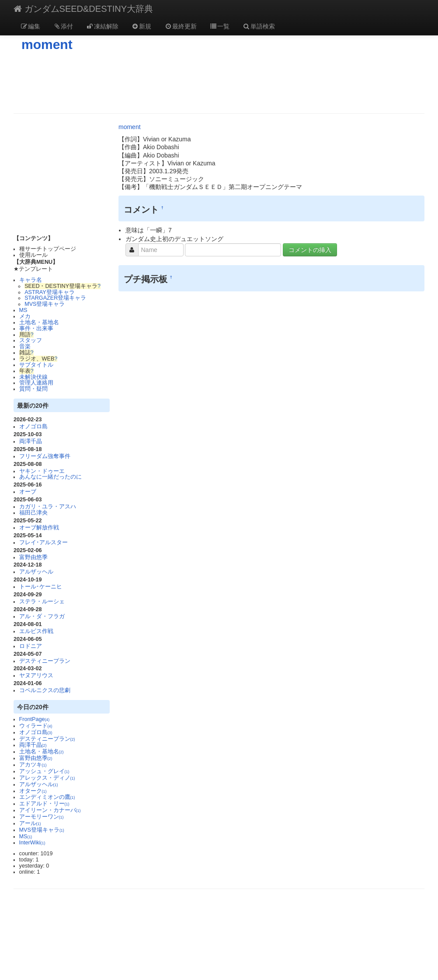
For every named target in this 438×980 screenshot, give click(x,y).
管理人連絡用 (36, 383)
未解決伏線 (33, 377)
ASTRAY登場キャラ (49, 292)
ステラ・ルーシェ (42, 602)
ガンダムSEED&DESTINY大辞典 (83, 9)
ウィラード (36, 726)
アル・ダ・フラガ (42, 616)
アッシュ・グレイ (44, 771)
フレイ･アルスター (43, 542)
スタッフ (31, 340)
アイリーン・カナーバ (50, 810)
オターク (33, 791)
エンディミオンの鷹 (47, 797)
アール (30, 823)
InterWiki (32, 843)
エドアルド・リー (44, 804)
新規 (142, 26)
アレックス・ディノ (47, 778)
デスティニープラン (45, 661)
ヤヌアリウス (36, 675)
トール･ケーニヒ (41, 587)
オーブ (28, 492)
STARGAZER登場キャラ (55, 298)
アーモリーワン (42, 817)
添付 (63, 26)
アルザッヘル (36, 572)
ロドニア (31, 646)
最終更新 (181, 26)
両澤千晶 (31, 441)
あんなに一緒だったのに (50, 477)
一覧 (220, 26)
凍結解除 (102, 26)
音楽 (25, 346)
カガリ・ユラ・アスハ (48, 507)
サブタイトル (36, 365)
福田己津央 (33, 513)
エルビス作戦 (36, 631)
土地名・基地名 (39, 322)
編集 (30, 26)
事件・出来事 (36, 329)
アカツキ (33, 765)
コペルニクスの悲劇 (45, 690)
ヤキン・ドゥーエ (42, 471)
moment (47, 44)
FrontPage (35, 719)
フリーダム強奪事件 (45, 456)
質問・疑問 (33, 389)
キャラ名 (31, 280)
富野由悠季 (33, 557)
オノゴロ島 (33, 427)
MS (23, 310)
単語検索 (259, 26)
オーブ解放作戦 (39, 528)
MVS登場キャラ (45, 304)
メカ (25, 316)
